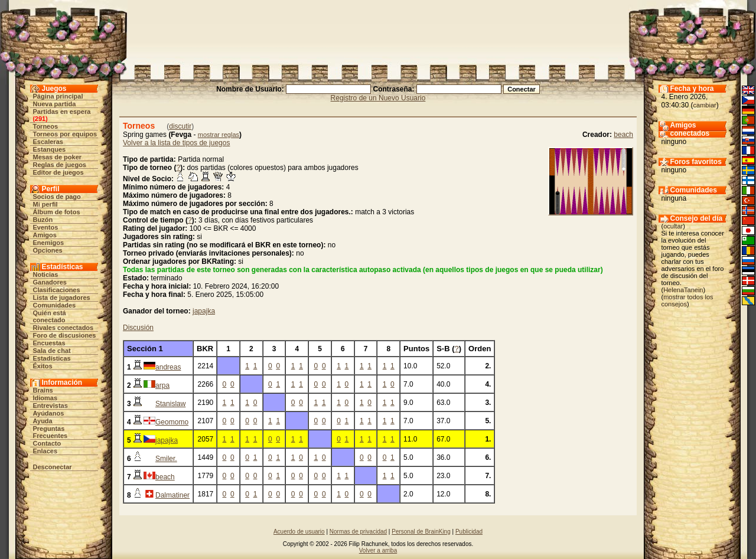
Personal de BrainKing (421, 532)
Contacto (47, 443)
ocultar (673, 226)
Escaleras (48, 142)
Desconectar (53, 467)
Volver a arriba (378, 550)
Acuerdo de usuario (299, 532)
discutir (180, 126)
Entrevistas (50, 406)
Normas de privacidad (358, 532)
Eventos (46, 227)
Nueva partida (55, 104)
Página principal (58, 96)
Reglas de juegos (60, 165)
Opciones (48, 250)
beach (623, 135)
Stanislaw (170, 404)
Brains (43, 390)
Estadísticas (52, 358)
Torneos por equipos (65, 134)
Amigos (45, 235)
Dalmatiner (172, 495)
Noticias (46, 274)
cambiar (705, 105)
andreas (168, 367)
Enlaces (45, 451)
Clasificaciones (57, 290)
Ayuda (43, 421)
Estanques (50, 149)
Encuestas (49, 343)
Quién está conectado (50, 316)
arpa (162, 385)
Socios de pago (57, 197)
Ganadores (50, 282)
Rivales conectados (63, 328)
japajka (204, 311)
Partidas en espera (62, 112)
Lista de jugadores (62, 298)
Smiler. (166, 459)
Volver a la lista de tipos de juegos (176, 143)
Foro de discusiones (65, 335)
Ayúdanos (49, 413)
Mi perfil (45, 204)
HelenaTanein (683, 290)
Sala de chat (52, 351)
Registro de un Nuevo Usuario (378, 98)
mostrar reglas (219, 135)
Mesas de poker (58, 157)
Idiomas (45, 398)
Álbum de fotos (57, 212)
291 (40, 119)
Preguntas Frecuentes (50, 432)
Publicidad (469, 532)
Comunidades (55, 305)
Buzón (43, 220)
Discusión (138, 328)
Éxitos (43, 366)
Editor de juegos (58, 172)
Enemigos (49, 243)
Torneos (46, 126)
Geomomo (172, 422)
